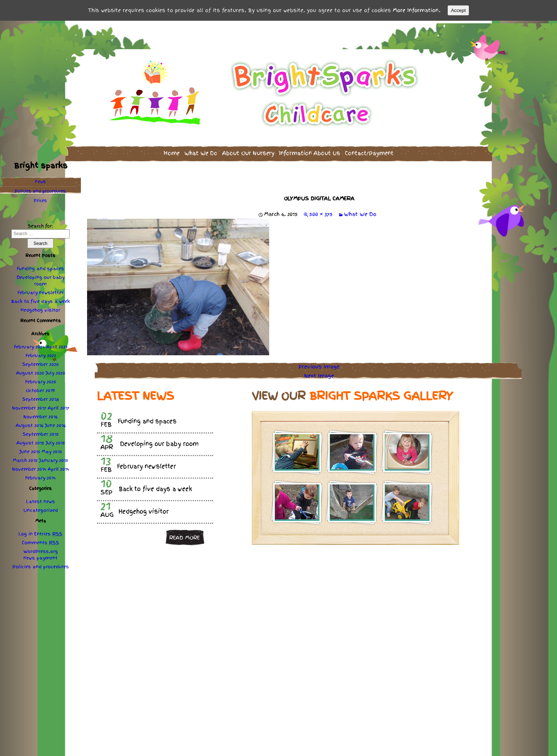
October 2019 (40, 388)
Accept (458, 10)
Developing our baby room (41, 278)
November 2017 (29, 406)
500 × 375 (321, 212)
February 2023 (41, 353)
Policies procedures (40, 189)
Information (310, 151)
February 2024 (29, 345)
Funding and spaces (40, 266)
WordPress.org (41, 549)
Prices (40, 198)
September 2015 (41, 432)
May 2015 (52, 450)
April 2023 (57, 345)
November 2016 (40, 415)
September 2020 (40, 362)
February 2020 (41, 380)
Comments (40, 541)
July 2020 (55, 371)
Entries (48, 532)
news (40, 179)
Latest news (41, 499)
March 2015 (25, 458)
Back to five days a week (40, 299)
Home (172, 151)
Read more (184, 535)
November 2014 (29, 467)
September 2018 (40, 397)
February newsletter (40, 290)
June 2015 (30, 450)
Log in (26, 532)
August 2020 (30, 371)
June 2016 (55, 423)
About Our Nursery (248, 151)
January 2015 (54, 458)
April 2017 (58, 406)
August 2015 (30, 441)
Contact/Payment (369, 151)
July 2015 (55, 441)
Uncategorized (41, 508)
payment (47, 556)
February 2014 (40, 476)
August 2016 (30, 423)
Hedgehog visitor (40, 308)
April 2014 (58, 467)
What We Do (201, 151)
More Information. (417, 10)
